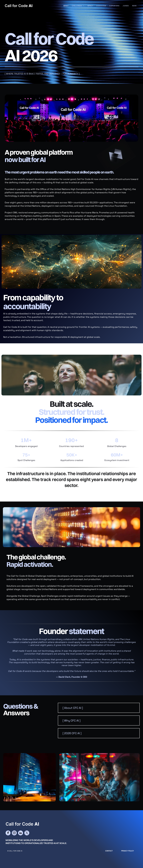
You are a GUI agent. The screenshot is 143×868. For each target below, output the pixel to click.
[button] (99, 708)
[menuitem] (66, 6)
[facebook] (8, 833)
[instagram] (14, 833)
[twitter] (27, 833)
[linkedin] (21, 833)
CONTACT (109, 851)
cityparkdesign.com (13, 858)
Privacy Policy (128, 851)
